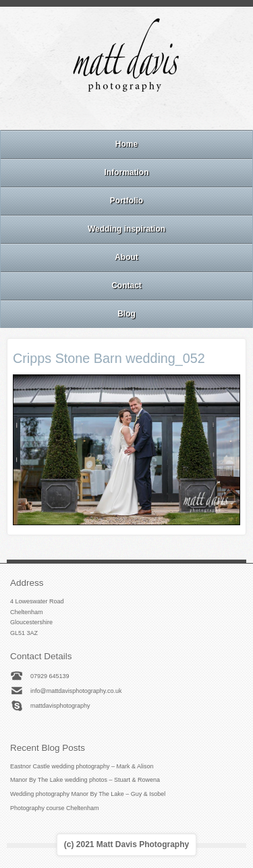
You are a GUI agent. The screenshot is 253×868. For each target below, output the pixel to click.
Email (90, 112)
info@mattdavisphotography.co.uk (76, 691)
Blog (126, 314)
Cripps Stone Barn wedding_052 (109, 358)
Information (127, 172)
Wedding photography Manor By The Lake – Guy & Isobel (88, 794)
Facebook (108, 112)
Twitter (163, 112)
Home (126, 144)
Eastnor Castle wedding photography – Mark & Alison (82, 766)
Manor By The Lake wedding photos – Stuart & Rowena (85, 780)
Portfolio (126, 201)
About (126, 257)
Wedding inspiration (126, 229)
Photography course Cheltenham (55, 808)
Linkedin (144, 112)
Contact (126, 286)
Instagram (126, 112)
